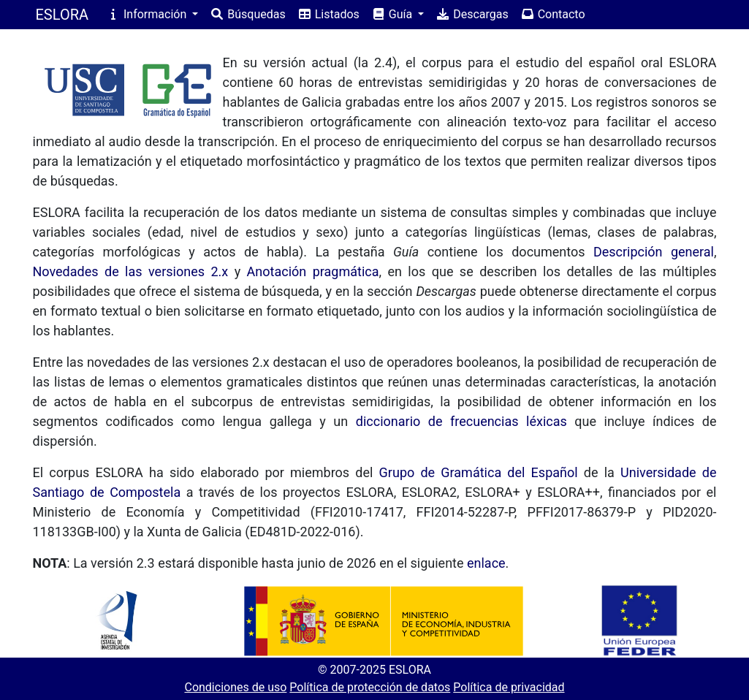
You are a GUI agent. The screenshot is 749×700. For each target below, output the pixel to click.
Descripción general (654, 252)
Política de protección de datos (370, 687)
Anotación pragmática (313, 271)
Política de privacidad (509, 687)
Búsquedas (247, 14)
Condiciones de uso (235, 687)
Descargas (472, 14)
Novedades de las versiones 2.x (131, 271)
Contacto (553, 14)
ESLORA (62, 15)
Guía (393, 14)
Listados (328, 14)
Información (148, 14)
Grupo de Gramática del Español (479, 472)
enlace (486, 563)
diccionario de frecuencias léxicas (461, 421)
